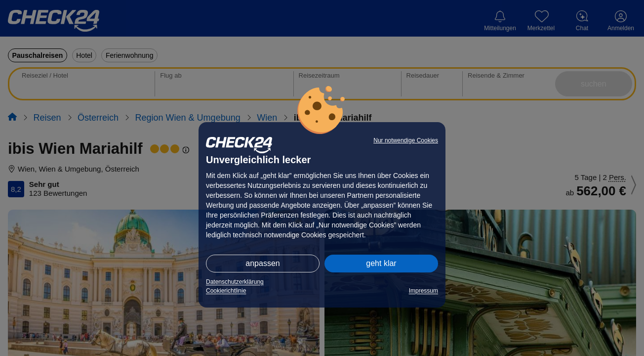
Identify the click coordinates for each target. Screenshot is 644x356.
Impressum (423, 291)
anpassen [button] (262, 263)
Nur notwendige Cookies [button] (406, 140)
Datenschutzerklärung (235, 282)
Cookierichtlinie (226, 291)
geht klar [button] (381, 263)
